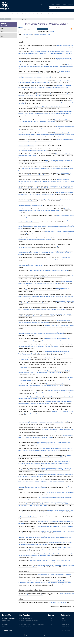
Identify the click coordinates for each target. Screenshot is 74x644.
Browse (2, 34)
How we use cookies (38, 635)
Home (2, 28)
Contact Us (52, 4)
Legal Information (29, 635)
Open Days (64, 4)
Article (24, 35)
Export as (21, 29)
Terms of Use (21, 635)
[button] (42, 29)
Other (48, 35)
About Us (58, 14)
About (2, 31)
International (31, 14)
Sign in (45, 635)
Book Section (29, 35)
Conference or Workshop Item (40, 35)
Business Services (41, 14)
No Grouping (51, 32)
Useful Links (71, 4)
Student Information (15, 14)
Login (2, 37)
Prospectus (58, 4)
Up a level (21, 27)
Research (51, 14)
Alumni (24, 14)
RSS (72, 29)
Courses (6, 14)
